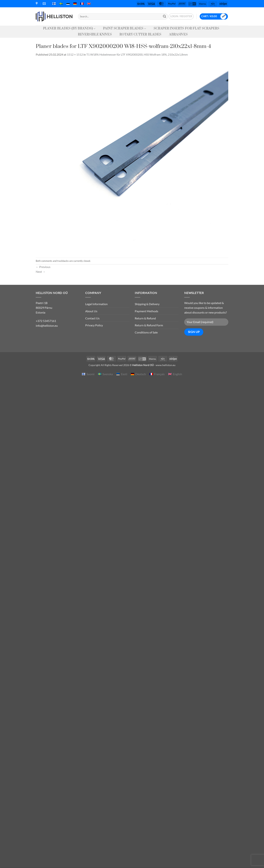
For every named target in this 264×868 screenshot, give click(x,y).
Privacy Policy (94, 325)
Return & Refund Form (149, 325)
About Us (91, 311)
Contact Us (92, 318)
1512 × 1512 (75, 54)
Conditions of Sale (146, 332)
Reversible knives (95, 35)
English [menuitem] (177, 374)
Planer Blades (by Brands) (69, 29)
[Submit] (164, 16)
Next (41, 272)
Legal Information (96, 304)
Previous (43, 267)
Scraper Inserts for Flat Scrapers (187, 29)
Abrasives (178, 35)
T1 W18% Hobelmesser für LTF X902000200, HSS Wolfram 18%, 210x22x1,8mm (137, 54)
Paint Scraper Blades (124, 29)
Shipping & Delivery (147, 304)
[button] (181, 16)
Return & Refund (145, 318)
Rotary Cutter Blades (140, 35)
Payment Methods (146, 311)
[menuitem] (54, 4)
